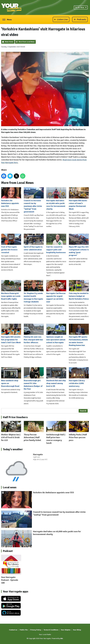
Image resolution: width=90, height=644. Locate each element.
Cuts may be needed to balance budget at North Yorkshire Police (79, 290)
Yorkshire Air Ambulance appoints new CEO (11, 197)
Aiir (62, 638)
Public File (24, 630)
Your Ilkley (77, 630)
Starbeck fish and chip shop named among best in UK (56, 377)
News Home (9, 42)
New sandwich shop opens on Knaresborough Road (11, 377)
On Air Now (81, 7)
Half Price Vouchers (15, 417)
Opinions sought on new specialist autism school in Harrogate (56, 334)
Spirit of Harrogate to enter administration (34, 242)
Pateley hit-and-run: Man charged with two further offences (34, 334)
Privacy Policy (36, 630)
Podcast (8, 551)
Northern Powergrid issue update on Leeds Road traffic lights (11, 290)
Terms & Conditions (51, 630)
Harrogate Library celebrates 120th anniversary (79, 377)
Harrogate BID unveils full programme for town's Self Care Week (11, 334)
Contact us (13, 630)
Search (83, 411)
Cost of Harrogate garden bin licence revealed (11, 244)
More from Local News (27, 42)
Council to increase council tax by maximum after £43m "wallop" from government (34, 200)
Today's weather (13, 449)
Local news (10, 487)
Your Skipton (66, 630)
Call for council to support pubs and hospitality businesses (56, 244)
